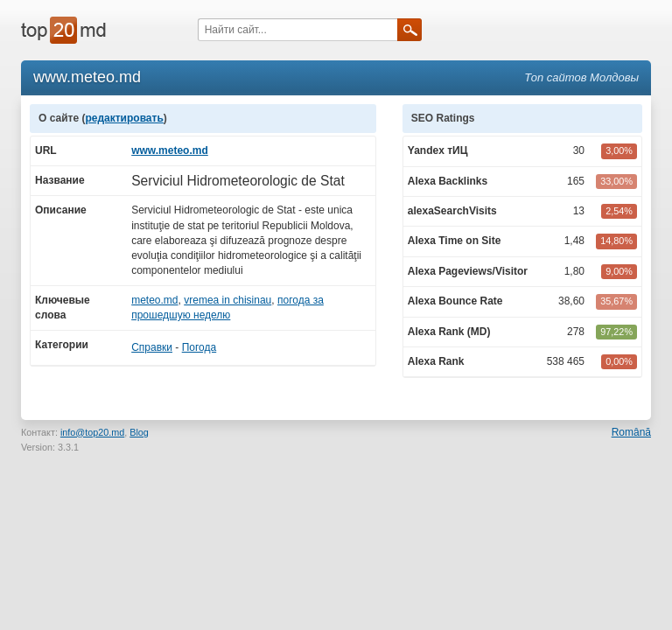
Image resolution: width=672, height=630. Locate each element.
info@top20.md (92, 432)
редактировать (124, 118)
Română (631, 432)
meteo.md (154, 300)
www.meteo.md (170, 150)
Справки (152, 347)
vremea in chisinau (227, 300)
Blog (139, 432)
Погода (199, 347)
